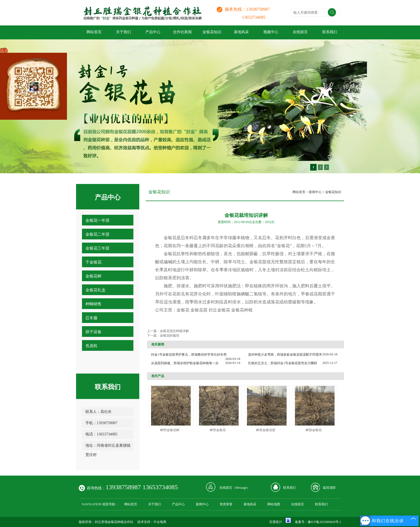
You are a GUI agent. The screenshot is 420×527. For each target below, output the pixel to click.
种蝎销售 (93, 304)
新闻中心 (315, 192)
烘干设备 (93, 332)
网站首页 (94, 32)
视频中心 (271, 32)
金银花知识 (212, 32)
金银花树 (93, 276)
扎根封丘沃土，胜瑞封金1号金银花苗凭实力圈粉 (283, 363)
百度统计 (276, 522)
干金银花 (93, 262)
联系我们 (330, 32)
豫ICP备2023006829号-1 (325, 522)
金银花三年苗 (97, 248)
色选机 (91, 346)
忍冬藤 (91, 318)
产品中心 (153, 32)
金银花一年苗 (97, 220)
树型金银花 (218, 430)
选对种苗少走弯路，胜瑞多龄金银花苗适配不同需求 (285, 355)
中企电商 (160, 522)
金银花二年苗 (97, 234)
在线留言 (300, 32)
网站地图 (274, 504)
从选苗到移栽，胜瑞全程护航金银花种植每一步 (185, 363)
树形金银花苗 (266, 430)
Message (241, 488)
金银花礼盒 (95, 290)
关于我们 (123, 32)
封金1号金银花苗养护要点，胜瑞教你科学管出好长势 (189, 355)
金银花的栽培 (170, 336)
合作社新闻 (182, 32)
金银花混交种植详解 (174, 331)
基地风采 (241, 32)
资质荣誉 (226, 504)
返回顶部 (329, 488)
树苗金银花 (314, 430)
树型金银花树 (170, 430)
